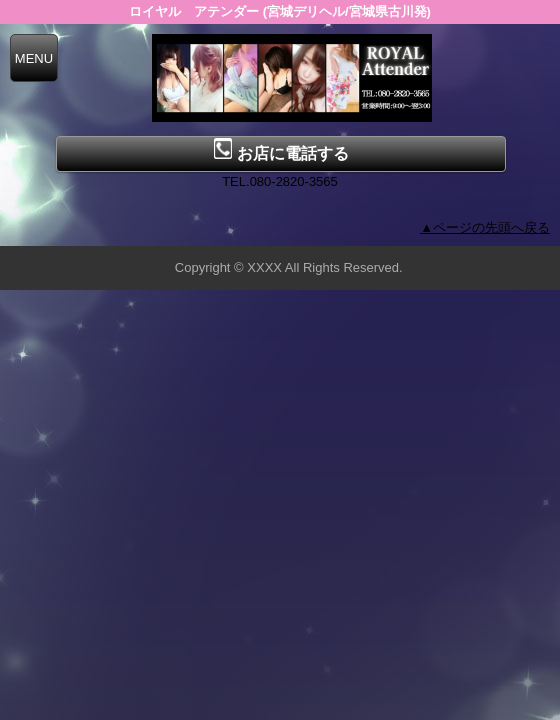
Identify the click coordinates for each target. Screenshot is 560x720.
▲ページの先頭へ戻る (485, 227)
